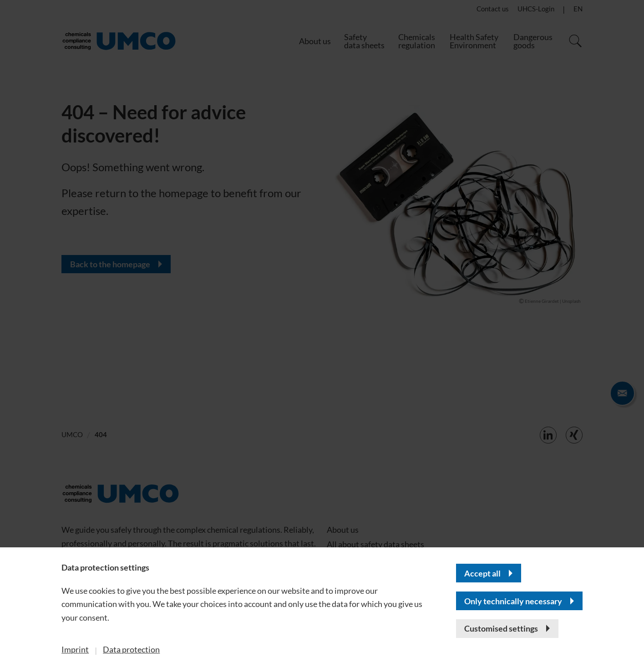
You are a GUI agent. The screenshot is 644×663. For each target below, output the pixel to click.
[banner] (322, 331)
